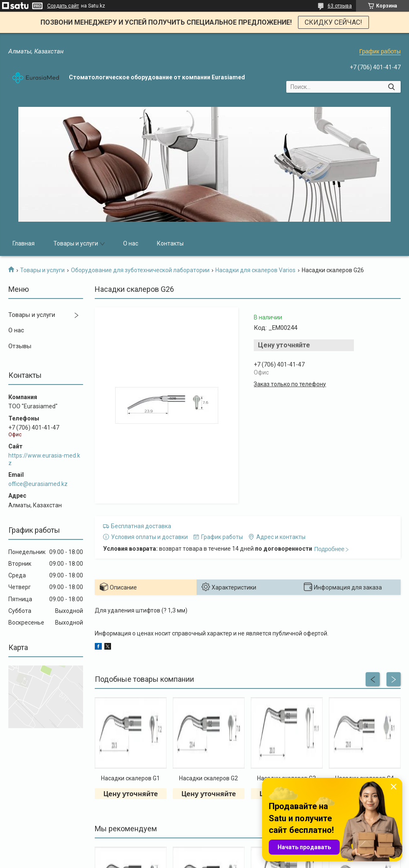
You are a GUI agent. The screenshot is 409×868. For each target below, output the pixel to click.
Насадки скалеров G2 (208, 778)
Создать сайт (63, 6)
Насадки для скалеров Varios (255, 270)
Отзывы (20, 346)
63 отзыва (340, 6)
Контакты (170, 243)
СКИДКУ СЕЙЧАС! (333, 22)
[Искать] (391, 87)
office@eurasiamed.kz (38, 484)
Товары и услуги (76, 243)
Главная (24, 243)
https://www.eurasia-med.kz (44, 459)
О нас (131, 243)
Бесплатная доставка (141, 526)
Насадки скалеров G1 (130, 778)
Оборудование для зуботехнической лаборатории (140, 270)
